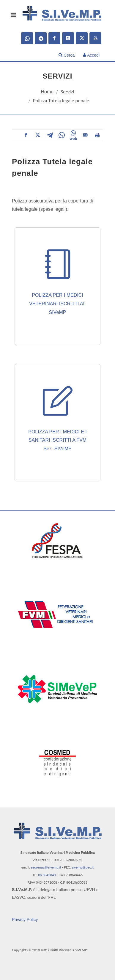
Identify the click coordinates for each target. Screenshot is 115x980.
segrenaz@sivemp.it (46, 867)
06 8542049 (47, 875)
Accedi (91, 55)
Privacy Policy (25, 920)
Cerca (67, 55)
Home (47, 92)
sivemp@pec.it (83, 867)
